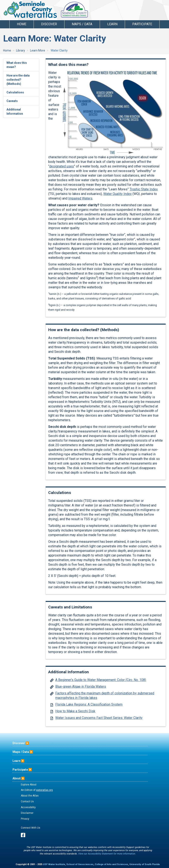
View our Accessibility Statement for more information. (107, 854)
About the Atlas (30, 796)
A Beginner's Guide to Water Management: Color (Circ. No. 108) (101, 680)
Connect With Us (31, 828)
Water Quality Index (117, 194)
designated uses (62, 166)
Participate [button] (142, 24)
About (17, 778)
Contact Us (27, 801)
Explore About (29, 785)
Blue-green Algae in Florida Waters (81, 686)
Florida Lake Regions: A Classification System (89, 704)
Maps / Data (21, 752)
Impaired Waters (80, 198)
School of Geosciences (80, 864)
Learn (16, 761)
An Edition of (37, 790)
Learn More (38, 50)
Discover (19, 743)
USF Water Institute (54, 864)
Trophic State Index (144, 189)
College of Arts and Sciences (111, 864)
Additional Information (15, 112)
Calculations (15, 92)
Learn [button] (112, 24)
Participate (20, 770)
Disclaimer (27, 813)
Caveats (12, 101)
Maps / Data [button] (82, 24)
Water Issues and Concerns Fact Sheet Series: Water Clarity (99, 718)
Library (21, 50)
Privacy (25, 819)
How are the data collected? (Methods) (18, 80)
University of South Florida (144, 864)
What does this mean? (17, 65)
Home (22, 24)
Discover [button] (49, 24)
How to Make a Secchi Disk (75, 711)
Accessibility (28, 807)
